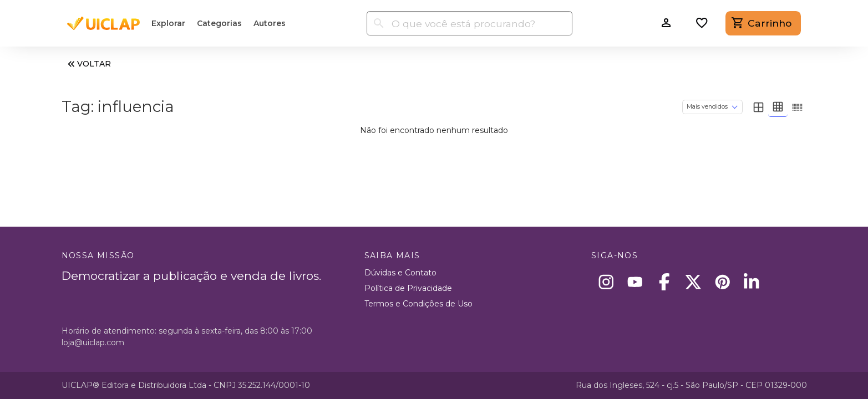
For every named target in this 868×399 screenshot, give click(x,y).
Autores (270, 23)
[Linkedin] (752, 282)
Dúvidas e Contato (400, 273)
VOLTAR (88, 64)
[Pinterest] (722, 282)
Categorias (219, 23)
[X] (694, 282)
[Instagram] (606, 282)
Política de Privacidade (408, 288)
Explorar (168, 23)
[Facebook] (664, 282)
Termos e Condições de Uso (418, 304)
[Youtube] (635, 282)
